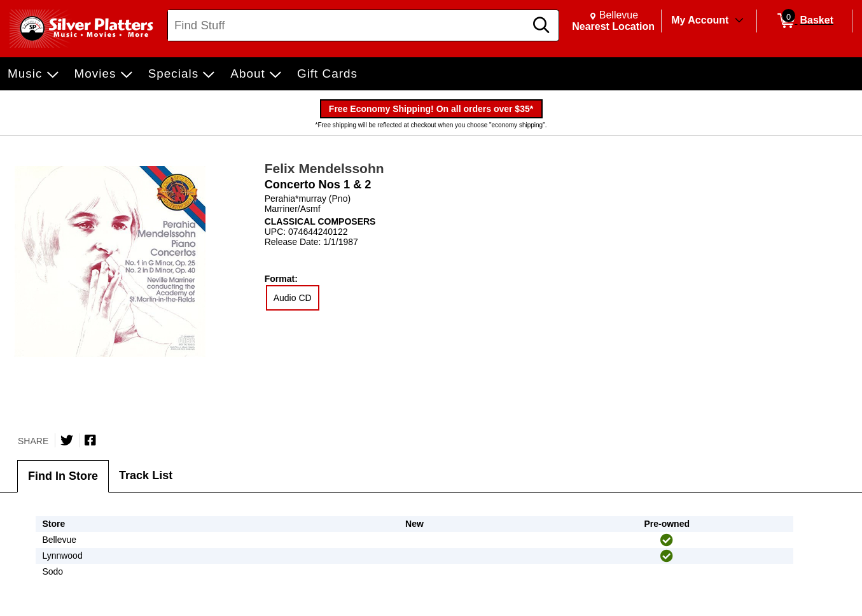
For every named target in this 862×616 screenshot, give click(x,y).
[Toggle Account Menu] (739, 21)
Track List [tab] (146, 475)
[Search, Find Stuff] (348, 25)
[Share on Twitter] (67, 440)
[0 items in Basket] (804, 21)
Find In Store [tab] (63, 476)
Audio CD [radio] (293, 298)
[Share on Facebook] (90, 440)
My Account (700, 20)
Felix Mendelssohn (324, 168)
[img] (667, 540)
